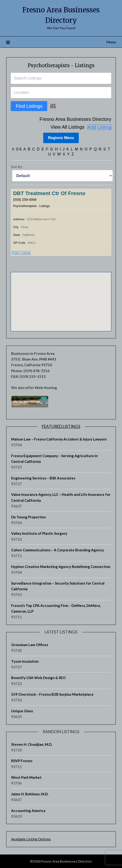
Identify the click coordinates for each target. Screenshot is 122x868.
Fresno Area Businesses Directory (75, 119)
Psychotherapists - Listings (61, 65)
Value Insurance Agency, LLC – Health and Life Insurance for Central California (61, 497)
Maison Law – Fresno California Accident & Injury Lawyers (59, 439)
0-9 (19, 149)
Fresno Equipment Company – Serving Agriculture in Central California (54, 459)
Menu (111, 42)
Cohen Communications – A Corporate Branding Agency (58, 550)
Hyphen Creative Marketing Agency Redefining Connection (61, 567)
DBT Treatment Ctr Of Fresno (49, 193)
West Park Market (26, 777)
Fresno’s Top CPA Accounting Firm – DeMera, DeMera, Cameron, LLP (56, 608)
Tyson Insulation (25, 661)
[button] (61, 297)
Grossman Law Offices (30, 645)
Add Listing (99, 127)
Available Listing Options (31, 839)
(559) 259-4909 (25, 200)
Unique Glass (22, 711)
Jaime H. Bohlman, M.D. (30, 794)
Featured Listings (61, 426)
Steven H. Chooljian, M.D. (32, 744)
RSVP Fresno (22, 761)
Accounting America (28, 811)
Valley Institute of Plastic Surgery (39, 533)
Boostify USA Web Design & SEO (38, 678)
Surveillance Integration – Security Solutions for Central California (58, 586)
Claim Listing (21, 253)
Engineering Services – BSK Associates (43, 478)
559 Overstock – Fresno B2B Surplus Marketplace (52, 694)
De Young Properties (28, 517)
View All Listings (68, 127)
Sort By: (17, 167)
